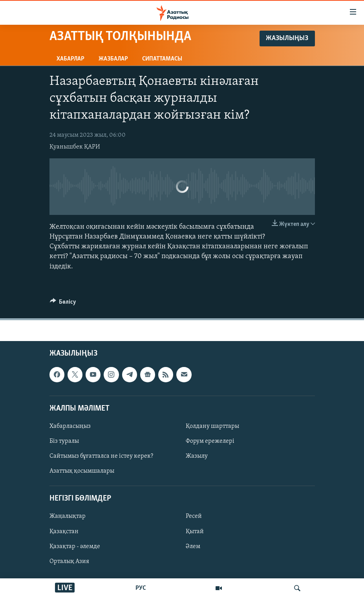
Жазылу (197, 456)
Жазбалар (113, 59)
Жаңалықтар (68, 516)
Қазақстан (64, 531)
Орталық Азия (69, 561)
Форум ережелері (210, 441)
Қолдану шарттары (212, 426)
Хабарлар (70, 59)
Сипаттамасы (162, 59)
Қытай (195, 531)
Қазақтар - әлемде (75, 546)
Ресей (194, 516)
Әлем (193, 546)
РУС (141, 588)
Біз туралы (64, 441)
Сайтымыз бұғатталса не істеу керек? (101, 456)
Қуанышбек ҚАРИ (75, 147)
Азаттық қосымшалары (82, 471)
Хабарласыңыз (70, 426)
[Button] (63, 304)
